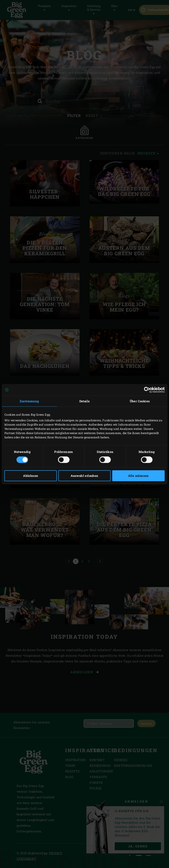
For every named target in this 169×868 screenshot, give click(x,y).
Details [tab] (85, 401)
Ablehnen (31, 476)
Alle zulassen (138, 476)
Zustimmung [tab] (29, 401)
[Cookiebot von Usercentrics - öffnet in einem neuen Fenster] (147, 390)
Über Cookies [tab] (140, 401)
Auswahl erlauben (84, 476)
